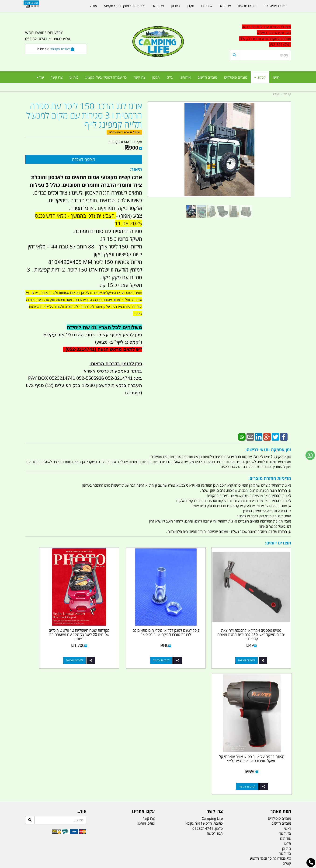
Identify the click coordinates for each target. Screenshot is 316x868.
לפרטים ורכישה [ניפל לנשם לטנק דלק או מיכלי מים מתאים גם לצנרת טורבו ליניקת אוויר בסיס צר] (188, 642)
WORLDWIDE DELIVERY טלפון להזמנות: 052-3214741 (48, 36)
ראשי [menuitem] (276, 77)
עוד (40, 77)
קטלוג (276, 94)
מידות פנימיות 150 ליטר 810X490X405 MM (95, 262)
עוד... (81, 667)
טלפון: (219, 684)
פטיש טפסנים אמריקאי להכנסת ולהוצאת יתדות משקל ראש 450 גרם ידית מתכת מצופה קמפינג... (260, 616)
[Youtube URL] (32, 6)
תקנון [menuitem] (156, 77)
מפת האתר (281, 667)
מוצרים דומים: (278, 543)
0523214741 (203, 684)
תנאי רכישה (215, 689)
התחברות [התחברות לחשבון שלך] (31, 3)
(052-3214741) (80, 349)
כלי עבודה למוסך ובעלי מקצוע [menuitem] (106, 77)
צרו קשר (215, 667)
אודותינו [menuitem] (185, 77)
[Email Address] (28, 6)
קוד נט (151, 865)
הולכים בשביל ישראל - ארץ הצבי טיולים (158, 765)
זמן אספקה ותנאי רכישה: (268, 450)
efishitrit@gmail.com (274, 748)
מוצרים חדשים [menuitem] (207, 77)
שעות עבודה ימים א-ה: (261, 764)
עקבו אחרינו (143, 667)
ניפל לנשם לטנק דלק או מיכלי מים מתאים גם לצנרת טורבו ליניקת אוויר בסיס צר (192, 616)
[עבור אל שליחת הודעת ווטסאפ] (310, 455)
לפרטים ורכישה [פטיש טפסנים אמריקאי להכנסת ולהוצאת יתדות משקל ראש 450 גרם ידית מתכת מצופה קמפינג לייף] (256, 642)
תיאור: (136, 169)
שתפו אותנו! (146, 679)
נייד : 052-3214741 (276, 739)
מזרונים (85, 841)
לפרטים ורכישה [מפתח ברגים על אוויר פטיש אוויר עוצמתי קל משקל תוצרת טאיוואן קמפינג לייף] (51, 642)
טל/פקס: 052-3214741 (273, 731)
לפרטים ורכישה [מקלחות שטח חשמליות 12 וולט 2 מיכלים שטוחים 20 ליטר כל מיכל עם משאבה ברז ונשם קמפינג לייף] (119, 642)
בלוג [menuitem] (170, 77)
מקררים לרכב (102, 841)
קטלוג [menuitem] (260, 77)
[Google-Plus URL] (35, 6)
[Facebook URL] (38, 6)
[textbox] (260, 36)
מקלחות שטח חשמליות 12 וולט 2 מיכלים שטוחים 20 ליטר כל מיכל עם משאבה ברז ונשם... (124, 616)
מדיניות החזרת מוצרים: (270, 478)
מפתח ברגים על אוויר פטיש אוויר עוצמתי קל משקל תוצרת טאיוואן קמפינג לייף (56, 616)
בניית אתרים (141, 865)
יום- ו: (250, 782)
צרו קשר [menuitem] (139, 77)
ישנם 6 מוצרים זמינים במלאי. (124, 132)
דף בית (287, 94)
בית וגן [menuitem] (74, 77)
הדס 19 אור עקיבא (278, 756)
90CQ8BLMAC (120, 142)
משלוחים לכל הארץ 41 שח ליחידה (104, 327)
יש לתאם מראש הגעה (119, 349)
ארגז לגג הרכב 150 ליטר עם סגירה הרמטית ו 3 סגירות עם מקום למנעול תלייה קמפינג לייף (84, 115)
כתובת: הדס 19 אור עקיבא (204, 679)
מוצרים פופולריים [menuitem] (236, 77)
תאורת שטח (123, 841)
